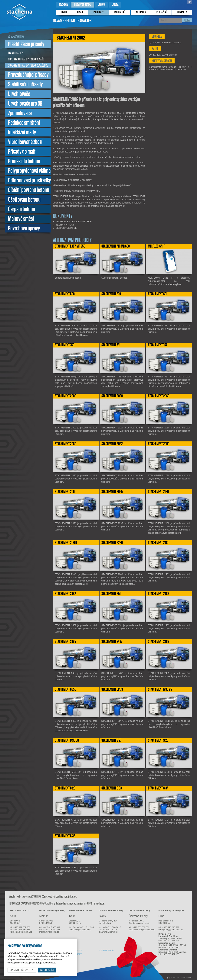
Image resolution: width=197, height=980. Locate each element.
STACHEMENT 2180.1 (66, 543)
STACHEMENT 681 (158, 294)
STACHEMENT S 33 (112, 788)
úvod (64, 12)
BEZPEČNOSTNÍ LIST (67, 228)
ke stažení (161, 12)
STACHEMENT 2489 (159, 642)
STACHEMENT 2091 (65, 492)
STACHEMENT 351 (111, 594)
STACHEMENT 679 (111, 294)
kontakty (182, 12)
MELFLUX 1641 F (156, 246)
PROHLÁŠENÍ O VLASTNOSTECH (74, 222)
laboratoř (120, 12)
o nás (80, 12)
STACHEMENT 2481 (158, 543)
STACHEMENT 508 (65, 294)
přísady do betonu (83, 5)
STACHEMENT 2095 (112, 492)
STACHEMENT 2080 (66, 444)
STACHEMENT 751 (111, 345)
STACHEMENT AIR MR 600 (116, 246)
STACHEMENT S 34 (158, 788)
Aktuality (141, 12)
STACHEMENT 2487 (112, 642)
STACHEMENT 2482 (65, 594)
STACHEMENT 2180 (158, 492)
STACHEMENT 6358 (66, 689)
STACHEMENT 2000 (66, 396)
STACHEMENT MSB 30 (67, 740)
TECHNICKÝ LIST (65, 225)
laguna (115, 5)
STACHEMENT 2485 (65, 642)
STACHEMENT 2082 (112, 444)
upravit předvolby (22, 970)
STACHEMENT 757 (158, 345)
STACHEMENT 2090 (159, 444)
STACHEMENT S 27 (111, 740)
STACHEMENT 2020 (112, 396)
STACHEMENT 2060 (159, 396)
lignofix (101, 5)
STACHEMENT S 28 (158, 740)
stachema (63, 5)
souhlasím (47, 970)
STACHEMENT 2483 (159, 594)
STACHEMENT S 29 (65, 788)
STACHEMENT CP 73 (112, 689)
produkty (98, 12)
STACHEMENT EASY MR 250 (70, 246)
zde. (75, 897)
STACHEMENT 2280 (112, 543)
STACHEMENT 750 (65, 345)
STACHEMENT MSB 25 (160, 689)
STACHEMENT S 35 (65, 836)
